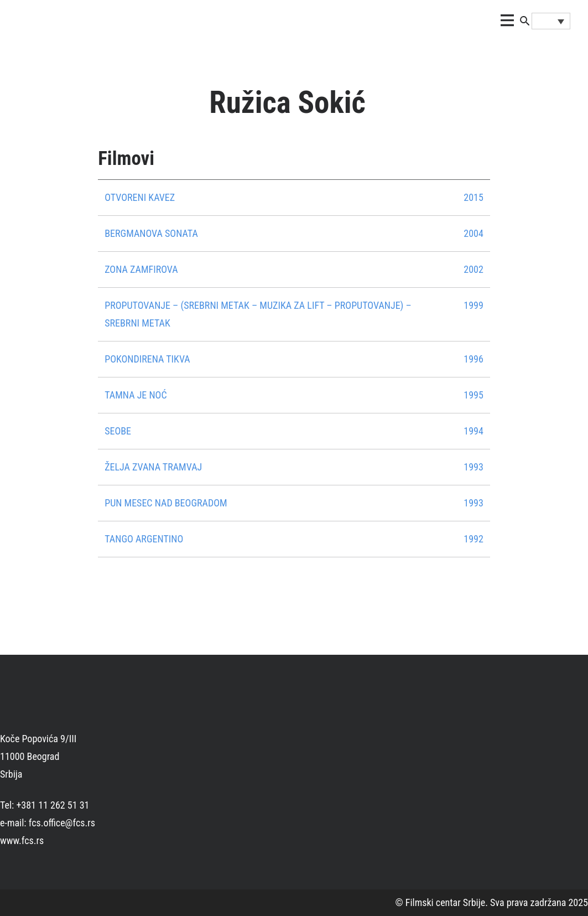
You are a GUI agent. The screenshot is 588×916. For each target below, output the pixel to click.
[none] (551, 21)
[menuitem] (551, 21)
